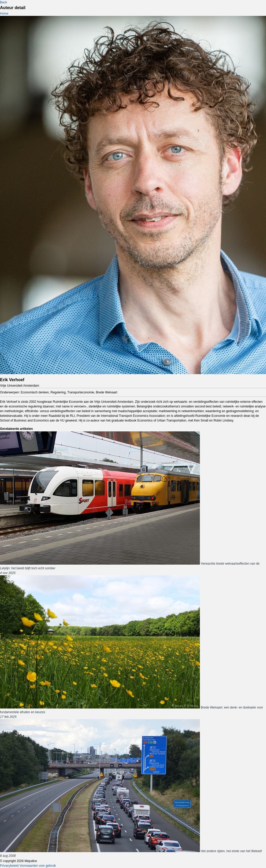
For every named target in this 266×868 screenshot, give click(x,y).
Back (4, 2)
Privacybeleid (9, 866)
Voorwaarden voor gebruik (38, 866)
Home (4, 14)
